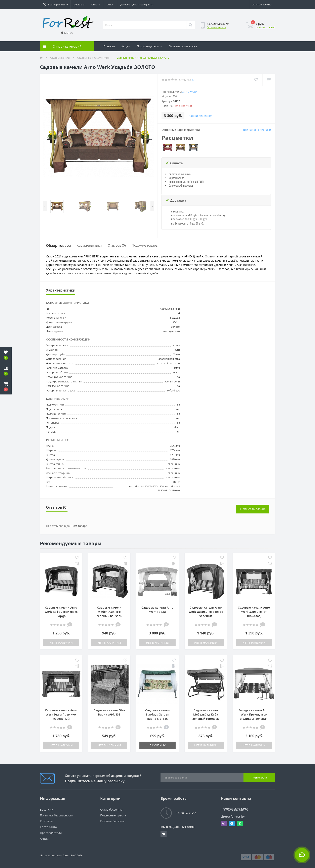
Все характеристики (257, 130)
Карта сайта (48, 827)
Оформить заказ (265, 27)
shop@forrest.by (233, 817)
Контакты (47, 821)
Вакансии (47, 810)
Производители (150, 46)
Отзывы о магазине (183, 46)
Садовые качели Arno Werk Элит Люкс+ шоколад (254, 612)
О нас (110, 5)
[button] (55, 5)
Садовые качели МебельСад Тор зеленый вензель (109, 612)
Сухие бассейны (111, 810)
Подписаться (259, 778)
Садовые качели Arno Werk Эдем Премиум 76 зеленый (61, 714)
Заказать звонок (216, 27)
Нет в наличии (61, 643)
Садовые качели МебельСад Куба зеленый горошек (206, 714)
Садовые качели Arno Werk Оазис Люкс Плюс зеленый (206, 612)
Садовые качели (60, 58)
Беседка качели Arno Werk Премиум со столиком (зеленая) (254, 714)
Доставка (79, 5)
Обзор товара (58, 245)
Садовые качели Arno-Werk (93, 58)
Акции (126, 46)
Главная (109, 46)
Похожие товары (145, 245)
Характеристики (89, 245)
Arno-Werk (190, 92)
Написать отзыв (253, 509)
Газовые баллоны (112, 821)
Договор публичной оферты (137, 5)
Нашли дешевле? (200, 116)
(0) (194, 80)
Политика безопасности (57, 815)
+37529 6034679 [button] (235, 810)
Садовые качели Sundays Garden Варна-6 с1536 (157, 714)
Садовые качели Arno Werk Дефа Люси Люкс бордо (61, 612)
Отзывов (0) (117, 245)
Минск (67, 33)
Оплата (96, 5)
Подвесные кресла (113, 815)
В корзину (158, 745)
